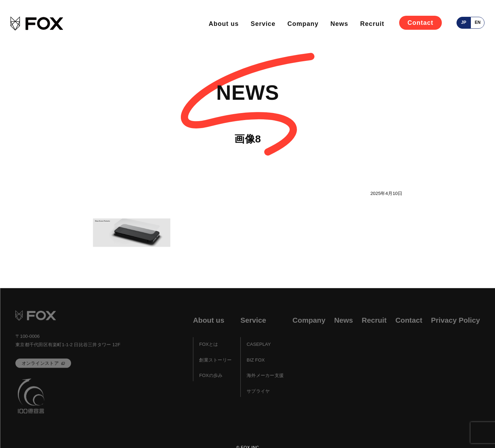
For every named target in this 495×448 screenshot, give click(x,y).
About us (224, 24)
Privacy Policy (455, 320)
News (339, 24)
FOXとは (208, 345)
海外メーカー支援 (265, 376)
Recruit (372, 24)
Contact (420, 23)
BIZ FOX (255, 360)
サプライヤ (258, 391)
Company (303, 24)
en (478, 22)
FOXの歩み (211, 376)
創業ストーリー (215, 360)
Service (263, 24)
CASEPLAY (258, 345)
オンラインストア (40, 363)
